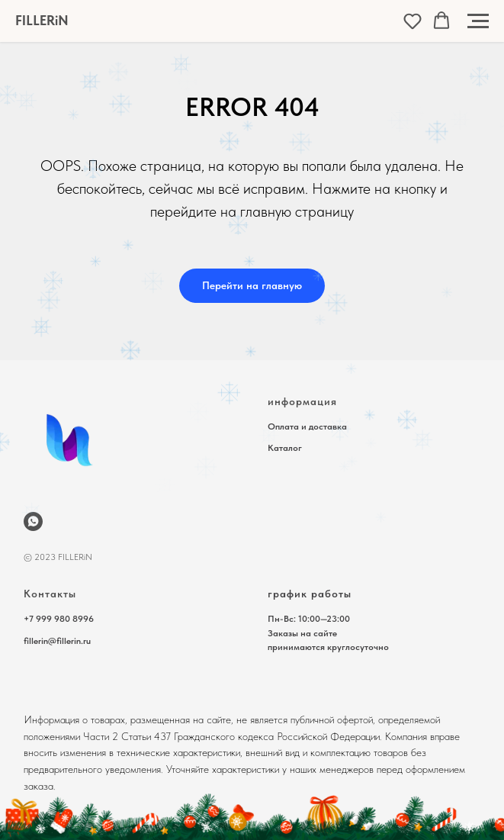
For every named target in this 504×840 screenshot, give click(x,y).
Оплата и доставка (307, 426)
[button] (413, 21)
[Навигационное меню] (478, 21)
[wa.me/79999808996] (33, 521)
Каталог (285, 448)
